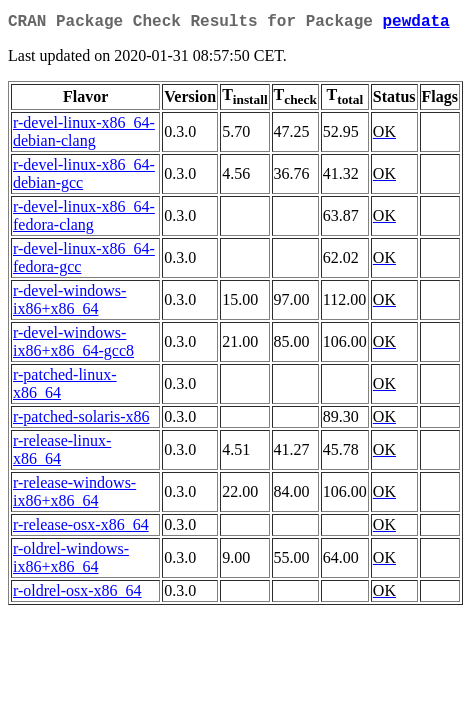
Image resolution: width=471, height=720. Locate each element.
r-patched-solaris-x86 (81, 420)
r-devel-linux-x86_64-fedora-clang (84, 219)
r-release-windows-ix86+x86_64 (74, 495)
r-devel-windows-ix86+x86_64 (69, 303)
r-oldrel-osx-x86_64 (77, 594)
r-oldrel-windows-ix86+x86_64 (71, 561)
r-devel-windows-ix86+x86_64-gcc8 (73, 345)
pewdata (415, 24)
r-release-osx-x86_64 (81, 528)
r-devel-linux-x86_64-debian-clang (84, 135)
